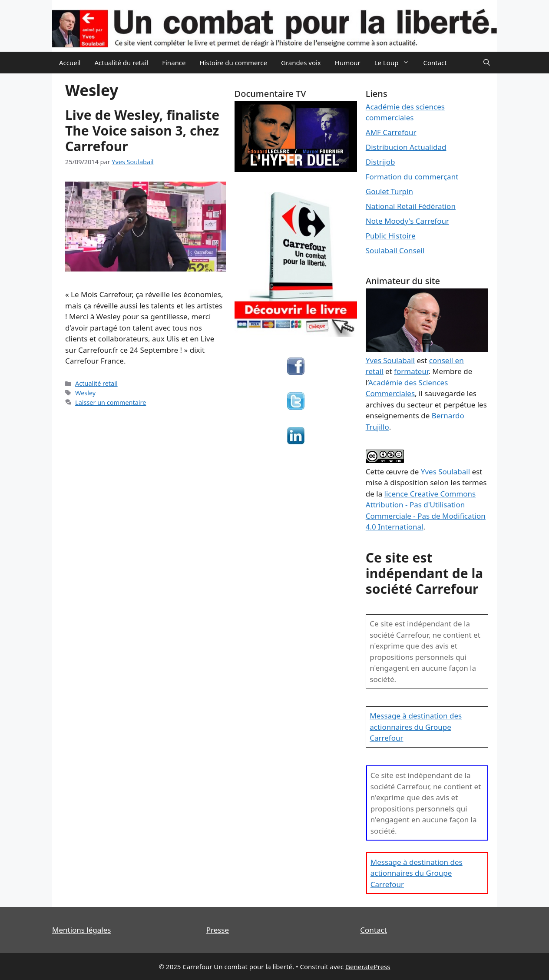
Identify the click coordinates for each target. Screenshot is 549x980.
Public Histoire (391, 236)
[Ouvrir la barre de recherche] (487, 63)
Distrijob (380, 162)
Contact (435, 63)
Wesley (85, 393)
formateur (411, 371)
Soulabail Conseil (395, 250)
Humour (348, 63)
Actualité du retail (121, 63)
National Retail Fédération (411, 206)
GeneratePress (368, 967)
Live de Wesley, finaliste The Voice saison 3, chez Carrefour (142, 131)
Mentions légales (81, 930)
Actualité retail (96, 383)
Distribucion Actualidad (406, 147)
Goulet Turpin (389, 191)
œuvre (397, 472)
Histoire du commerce (233, 63)
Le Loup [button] (395, 63)
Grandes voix (301, 63)
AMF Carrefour (391, 132)
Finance (174, 63)
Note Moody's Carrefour (407, 221)
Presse (218, 930)
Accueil (70, 63)
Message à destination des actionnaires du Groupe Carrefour (416, 727)
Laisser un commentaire (111, 402)
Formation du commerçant (412, 177)
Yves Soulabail (445, 472)
